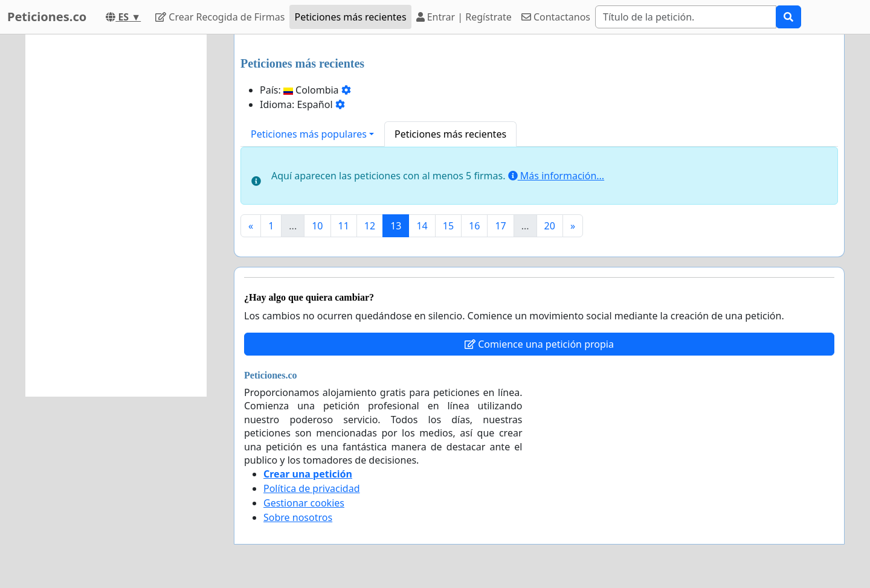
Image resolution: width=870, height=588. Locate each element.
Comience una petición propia (539, 344)
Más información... (556, 176)
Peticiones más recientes (350, 17)
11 (344, 226)
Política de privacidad (312, 488)
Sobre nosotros (298, 517)
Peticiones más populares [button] (309, 134)
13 (396, 226)
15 (448, 226)
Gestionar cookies (304, 503)
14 (422, 226)
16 (474, 226)
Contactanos (556, 17)
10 (317, 226)
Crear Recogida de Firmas (220, 17)
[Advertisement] (116, 216)
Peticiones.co (47, 17)
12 (370, 226)
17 (500, 226)
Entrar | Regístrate (464, 17)
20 (550, 226)
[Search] (686, 17)
